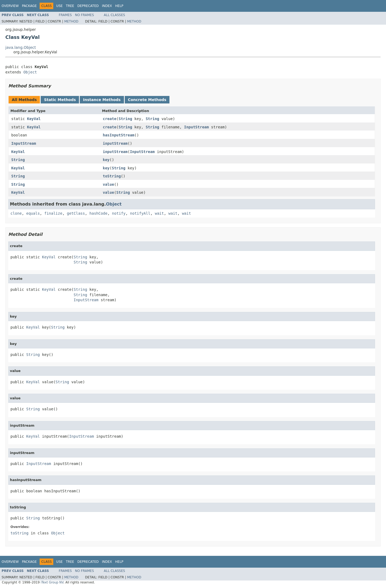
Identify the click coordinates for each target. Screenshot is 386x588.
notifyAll (140, 213)
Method (71, 21)
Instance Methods (102, 100)
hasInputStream (119, 135)
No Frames (84, 15)
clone (16, 213)
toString (112, 176)
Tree (70, 6)
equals (33, 213)
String (125, 119)
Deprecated (88, 6)
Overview (10, 6)
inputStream (115, 143)
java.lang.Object (21, 47)
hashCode (98, 213)
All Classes (114, 15)
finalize (53, 213)
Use (59, 6)
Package (29, 6)
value (108, 184)
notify (119, 213)
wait (160, 213)
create (110, 119)
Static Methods (60, 100)
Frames (65, 15)
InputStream (196, 127)
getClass (76, 213)
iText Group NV (52, 582)
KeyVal (34, 119)
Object (30, 72)
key (106, 160)
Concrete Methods (147, 100)
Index (107, 6)
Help (119, 6)
